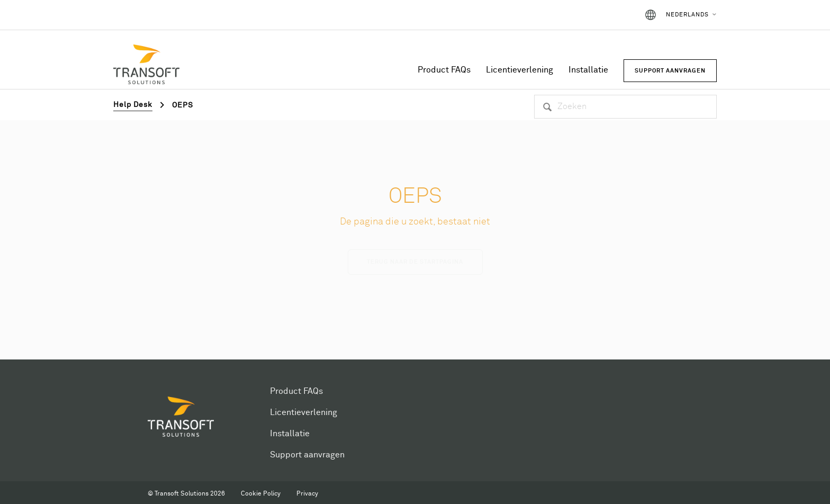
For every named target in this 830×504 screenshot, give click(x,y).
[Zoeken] (625, 107)
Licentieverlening (520, 70)
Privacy (307, 494)
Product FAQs (444, 70)
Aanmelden (606, 15)
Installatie (588, 70)
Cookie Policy (261, 494)
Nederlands (687, 15)
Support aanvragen (307, 455)
